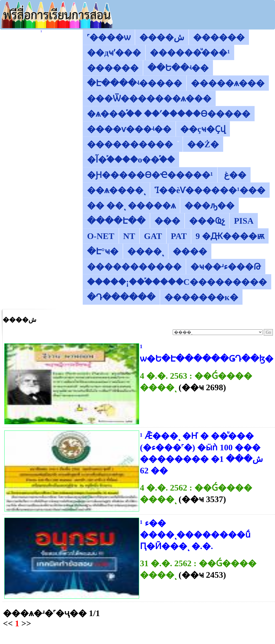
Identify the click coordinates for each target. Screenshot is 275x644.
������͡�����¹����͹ (41, 32)
